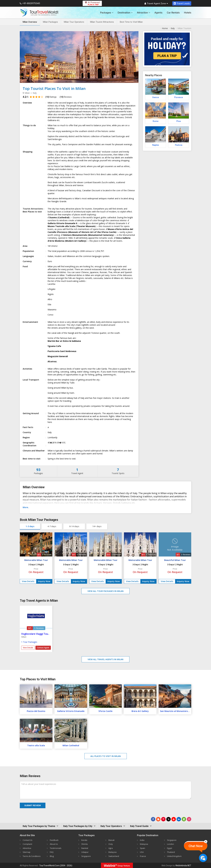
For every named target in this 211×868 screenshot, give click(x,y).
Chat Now (196, 846)
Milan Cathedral (71, 745)
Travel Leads (182, 3)
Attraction (143, 13)
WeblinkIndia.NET (183, 865)
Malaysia (113, 852)
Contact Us (28, 840)
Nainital (85, 848)
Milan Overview (30, 22)
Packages (107, 13)
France (143, 856)
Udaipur (85, 852)
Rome (156, 121)
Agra (111, 848)
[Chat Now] (203, 858)
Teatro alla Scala (36, 745)
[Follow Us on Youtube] (174, 819)
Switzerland (114, 856)
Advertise (27, 848)
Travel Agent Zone (156, 3)
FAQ (52, 852)
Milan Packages (50, 22)
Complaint (28, 844)
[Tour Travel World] (39, 13)
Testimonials (56, 848)
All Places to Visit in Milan (106, 756)
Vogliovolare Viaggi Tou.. (35, 634)
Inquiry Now (44, 581)
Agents (158, 13)
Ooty (111, 844)
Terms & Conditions (32, 856)
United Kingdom (175, 856)
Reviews (66, 97)
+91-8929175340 (30, 3)
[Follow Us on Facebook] (153, 819)
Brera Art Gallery (140, 711)
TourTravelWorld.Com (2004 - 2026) (56, 865)
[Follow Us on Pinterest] (163, 819)
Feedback (54, 840)
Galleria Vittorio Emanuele (71, 711)
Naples (156, 145)
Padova (179, 145)
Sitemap (27, 852)
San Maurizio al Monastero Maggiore (176, 711)
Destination (125, 13)
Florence (179, 97)
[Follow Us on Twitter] (169, 819)
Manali (112, 840)
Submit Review (33, 805)
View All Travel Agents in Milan (105, 659)
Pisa (179, 121)
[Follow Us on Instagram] (189, 819)
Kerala (84, 840)
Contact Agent (43, 648)
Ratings (51, 97)
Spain (142, 848)
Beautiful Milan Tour (175, 560)
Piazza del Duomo (36, 711)
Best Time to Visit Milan (131, 22)
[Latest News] (158, 819)
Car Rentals (173, 13)
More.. (26, 507)
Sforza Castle (105, 711)
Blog (52, 856)
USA (142, 852)
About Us (54, 844)
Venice (156, 97)
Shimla (84, 844)
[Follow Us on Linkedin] (179, 819)
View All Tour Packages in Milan (105, 591)
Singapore (86, 856)
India (142, 840)
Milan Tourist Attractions (102, 22)
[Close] (206, 842)
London (171, 844)
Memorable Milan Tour (36, 560)
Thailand (171, 852)
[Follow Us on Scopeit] (184, 819)
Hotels (188, 13)
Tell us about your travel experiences (39, 784)
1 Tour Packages (29, 642)
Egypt (170, 848)
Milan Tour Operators (74, 22)
